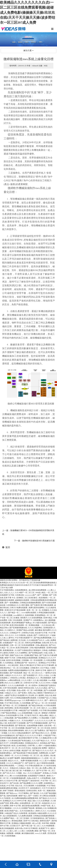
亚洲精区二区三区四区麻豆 (27, 598)
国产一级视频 (43, 595)
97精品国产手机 (50, 735)
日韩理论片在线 (28, 633)
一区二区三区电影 (22, 818)
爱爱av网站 (14, 803)
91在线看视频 (40, 786)
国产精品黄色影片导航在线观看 (26, 753)
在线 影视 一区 (50, 726)
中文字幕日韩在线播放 (48, 710)
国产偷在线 (35, 793)
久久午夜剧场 (21, 635)
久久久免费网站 (21, 653)
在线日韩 (46, 643)
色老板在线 (36, 748)
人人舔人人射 (12, 831)
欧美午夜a (19, 828)
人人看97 (39, 746)
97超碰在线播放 (50, 746)
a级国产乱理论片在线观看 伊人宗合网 (19, 695)
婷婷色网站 (9, 708)
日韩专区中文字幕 (31, 683)
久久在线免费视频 (35, 618)
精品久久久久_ (14, 761)
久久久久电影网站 (35, 628)
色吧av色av (32, 693)
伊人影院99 (33, 685)
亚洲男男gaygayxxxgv (13, 700)
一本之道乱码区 (13, 665)
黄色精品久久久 (33, 678)
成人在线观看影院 (10, 816)
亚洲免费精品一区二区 (44, 615)
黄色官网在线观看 (7, 766)
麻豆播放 (39, 630)
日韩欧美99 (35, 668)
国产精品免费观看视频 (43, 638)
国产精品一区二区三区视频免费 (15, 705)
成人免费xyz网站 (46, 768)
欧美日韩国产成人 (12, 811)
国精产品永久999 (17, 655)
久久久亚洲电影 (44, 801)
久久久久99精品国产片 (15, 763)
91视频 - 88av (22, 773)
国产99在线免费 (16, 673)
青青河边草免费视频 (33, 643)
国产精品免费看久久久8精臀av (27, 718)
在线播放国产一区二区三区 (14, 643)
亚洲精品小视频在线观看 (21, 823)
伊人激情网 (40, 695)
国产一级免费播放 (12, 603)
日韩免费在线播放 (17, 743)
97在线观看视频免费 (18, 778)
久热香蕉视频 (10, 836)
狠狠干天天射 (10, 658)
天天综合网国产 (28, 721)
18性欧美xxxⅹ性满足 (18, 678)
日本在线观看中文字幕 (9, 710)
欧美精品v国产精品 (48, 743)
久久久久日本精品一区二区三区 (27, 756)
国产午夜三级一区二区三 (31, 826)
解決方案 (28, 51)
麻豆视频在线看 (28, 833)
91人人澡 (43, 761)
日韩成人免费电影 (49, 650)
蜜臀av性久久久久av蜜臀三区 (11, 683)
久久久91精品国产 (35, 773)
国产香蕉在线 (21, 726)
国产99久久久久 (9, 773)
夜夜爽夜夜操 (8, 650)
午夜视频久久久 (29, 771)
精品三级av (32, 801)
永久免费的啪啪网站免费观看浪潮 (25, 798)
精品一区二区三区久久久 (33, 673)
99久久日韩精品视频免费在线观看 (23, 698)
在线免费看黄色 (21, 590)
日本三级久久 (42, 708)
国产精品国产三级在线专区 (29, 781)
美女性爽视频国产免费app (22, 623)
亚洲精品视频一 (35, 625)
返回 (6, 547)
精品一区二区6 (33, 768)
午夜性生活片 (44, 635)
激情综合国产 (45, 821)
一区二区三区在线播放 (21, 668)
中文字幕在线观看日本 (34, 766)
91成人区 (37, 713)
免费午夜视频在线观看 (30, 761)
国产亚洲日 (23, 693)
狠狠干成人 (23, 796)
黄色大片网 (24, 665)
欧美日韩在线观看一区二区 (25, 708)
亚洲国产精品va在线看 (25, 630)
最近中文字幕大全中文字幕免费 (42, 665)
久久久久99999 (45, 683)
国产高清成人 (51, 818)
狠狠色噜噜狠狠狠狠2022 (31, 758)
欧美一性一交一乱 (34, 610)
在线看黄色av (49, 783)
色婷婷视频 (30, 615)
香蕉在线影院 (20, 791)
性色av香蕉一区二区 (25, 690)
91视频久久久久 (14, 721)
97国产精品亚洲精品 (9, 713)
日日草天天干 (24, 788)
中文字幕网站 (24, 793)
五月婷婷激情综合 (38, 818)
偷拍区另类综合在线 (26, 688)
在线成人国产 (32, 635)
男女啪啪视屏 (46, 678)
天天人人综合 (44, 675)
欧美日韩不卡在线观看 (17, 723)
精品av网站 (44, 715)
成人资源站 (45, 756)
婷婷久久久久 (41, 811)
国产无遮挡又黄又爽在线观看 (42, 605)
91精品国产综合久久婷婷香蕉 (16, 813)
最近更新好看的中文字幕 (28, 738)
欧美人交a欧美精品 (19, 746)
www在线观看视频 (20, 776)
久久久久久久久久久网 (44, 721)
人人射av (22, 831)
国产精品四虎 (5, 746)
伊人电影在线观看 (40, 623)
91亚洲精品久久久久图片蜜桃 (18, 605)
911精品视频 (44, 718)
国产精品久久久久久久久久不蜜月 (29, 735)
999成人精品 (41, 593)
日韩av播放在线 (42, 645)
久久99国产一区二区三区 (25, 593)
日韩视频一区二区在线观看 (32, 660)
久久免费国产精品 (7, 818)
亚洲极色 (46, 610)
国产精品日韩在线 (36, 705)
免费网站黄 (43, 753)
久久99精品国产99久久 (36, 640)
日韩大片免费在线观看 (19, 608)
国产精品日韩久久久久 (41, 733)
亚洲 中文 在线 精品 (31, 821)
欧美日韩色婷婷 (22, 648)
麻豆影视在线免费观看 (31, 806)
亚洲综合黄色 (32, 791)
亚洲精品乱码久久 (32, 743)
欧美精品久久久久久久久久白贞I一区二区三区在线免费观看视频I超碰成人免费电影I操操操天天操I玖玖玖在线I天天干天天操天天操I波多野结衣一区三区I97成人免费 (28, 13)
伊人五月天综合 (25, 748)
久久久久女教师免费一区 (18, 685)
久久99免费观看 (48, 826)
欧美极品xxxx (5, 821)
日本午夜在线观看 (10, 688)
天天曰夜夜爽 (29, 786)
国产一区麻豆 (34, 796)
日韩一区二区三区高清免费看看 (22, 645)
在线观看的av (39, 620)
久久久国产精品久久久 (41, 741)
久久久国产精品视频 (48, 793)
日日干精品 (45, 668)
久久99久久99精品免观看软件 (20, 733)
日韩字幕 (31, 746)
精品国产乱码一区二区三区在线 (38, 728)
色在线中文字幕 (41, 633)
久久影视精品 (8, 663)
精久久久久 (30, 731)
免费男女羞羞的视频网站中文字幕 (21, 670)
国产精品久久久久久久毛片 (43, 751)
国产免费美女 (40, 731)
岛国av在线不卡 (33, 778)
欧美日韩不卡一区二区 (9, 748)
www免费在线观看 (29, 613)
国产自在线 (14, 783)
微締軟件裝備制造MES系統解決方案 (38, 541)
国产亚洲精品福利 (36, 653)
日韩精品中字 (15, 633)
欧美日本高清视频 (14, 660)
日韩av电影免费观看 (38, 648)
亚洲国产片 (28, 620)
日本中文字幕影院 (31, 828)
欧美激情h (33, 813)
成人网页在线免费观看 (38, 590)
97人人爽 (8, 776)
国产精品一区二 (14, 613)
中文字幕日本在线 (12, 703)
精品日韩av (4, 628)
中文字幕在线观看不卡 (24, 638)
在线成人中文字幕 (7, 786)
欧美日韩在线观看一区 (19, 625)
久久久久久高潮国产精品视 (24, 808)
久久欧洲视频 (25, 703)
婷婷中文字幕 (41, 670)
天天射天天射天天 (32, 715)
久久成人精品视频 (40, 680)
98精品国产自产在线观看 (28, 710)
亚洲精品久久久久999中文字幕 (15, 801)
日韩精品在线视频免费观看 (31, 603)
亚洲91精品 (48, 618)
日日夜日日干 (15, 826)
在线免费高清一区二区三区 (30, 803)
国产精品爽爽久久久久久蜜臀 (31, 783)
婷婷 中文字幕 (16, 806)
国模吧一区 (9, 756)
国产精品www (12, 793)
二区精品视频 (8, 718)
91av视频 (52, 680)
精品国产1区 (27, 751)
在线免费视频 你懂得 (35, 726)
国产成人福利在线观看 (9, 796)
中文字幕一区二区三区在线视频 (12, 728)
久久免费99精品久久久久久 (33, 700)
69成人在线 (48, 653)
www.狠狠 (52, 708)
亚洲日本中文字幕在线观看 (15, 610)
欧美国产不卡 (44, 828)
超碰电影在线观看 (22, 600)
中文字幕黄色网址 (7, 590)
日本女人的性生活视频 (12, 751)
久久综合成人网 (48, 625)
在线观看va (5, 678)
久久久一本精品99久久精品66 (14, 768)
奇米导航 (46, 823)
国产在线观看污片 (31, 675)
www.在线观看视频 (25, 713)
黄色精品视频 (17, 821)
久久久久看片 (27, 680)
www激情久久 (19, 615)
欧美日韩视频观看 (7, 828)
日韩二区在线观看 (15, 620)
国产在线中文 (31, 763)
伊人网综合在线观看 (48, 796)
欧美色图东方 (36, 788)
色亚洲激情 (43, 598)
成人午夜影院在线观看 (46, 763)
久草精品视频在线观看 (46, 613)
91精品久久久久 (11, 693)
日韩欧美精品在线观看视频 (27, 658)
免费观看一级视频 (14, 833)
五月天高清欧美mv (27, 811)
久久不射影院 (5, 798)
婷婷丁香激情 (8, 791)
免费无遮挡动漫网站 (37, 608)
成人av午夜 (37, 823)
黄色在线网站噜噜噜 (16, 731)
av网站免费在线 (14, 680)
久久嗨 (53, 675)
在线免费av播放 (33, 831)
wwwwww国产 (31, 595)
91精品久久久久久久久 (14, 675)
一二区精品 (20, 766)
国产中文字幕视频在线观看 (37, 723)
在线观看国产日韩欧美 (37, 776)
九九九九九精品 (41, 688)
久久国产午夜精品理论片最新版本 (28, 650)
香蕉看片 (24, 618)
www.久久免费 (41, 833)
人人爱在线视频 (6, 615)
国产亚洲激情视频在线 (18, 628)
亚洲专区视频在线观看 (9, 738)
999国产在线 (46, 806)
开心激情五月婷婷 (7, 653)
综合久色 (49, 695)
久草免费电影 (46, 778)
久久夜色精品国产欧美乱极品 (20, 741)
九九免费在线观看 (25, 816)
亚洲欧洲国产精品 (31, 655)
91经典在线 (20, 595)
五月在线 (22, 640)
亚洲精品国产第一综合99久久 (26, 663)
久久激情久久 (10, 630)
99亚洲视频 (38, 690)
